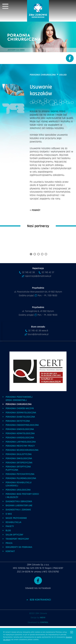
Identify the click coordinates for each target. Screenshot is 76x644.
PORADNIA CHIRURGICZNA (43, 75)
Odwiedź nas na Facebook (38, 601)
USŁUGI (63, 75)
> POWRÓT (35, 210)
